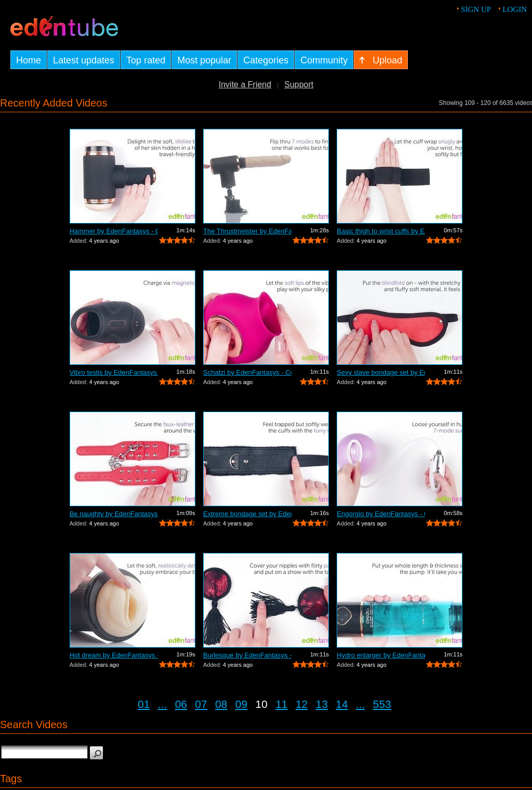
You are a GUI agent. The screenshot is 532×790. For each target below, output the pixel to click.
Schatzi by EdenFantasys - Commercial (247, 372)
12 (302, 704)
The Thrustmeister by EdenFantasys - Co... (247, 231)
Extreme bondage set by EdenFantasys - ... (247, 514)
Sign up (476, 9)
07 (201, 704)
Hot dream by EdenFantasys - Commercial (114, 655)
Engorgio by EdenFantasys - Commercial (381, 514)
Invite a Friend (245, 84)
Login (515, 9)
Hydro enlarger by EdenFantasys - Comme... (381, 655)
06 (181, 704)
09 (241, 704)
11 (281, 704)
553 (382, 704)
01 (144, 704)
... (163, 704)
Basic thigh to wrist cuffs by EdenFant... (381, 231)
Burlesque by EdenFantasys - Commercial (247, 655)
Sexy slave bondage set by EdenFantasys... (381, 372)
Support (299, 84)
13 (322, 704)
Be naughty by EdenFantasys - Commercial (114, 514)
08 (221, 704)
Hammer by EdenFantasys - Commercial (114, 231)
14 (342, 704)
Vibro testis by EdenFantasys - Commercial (114, 372)
